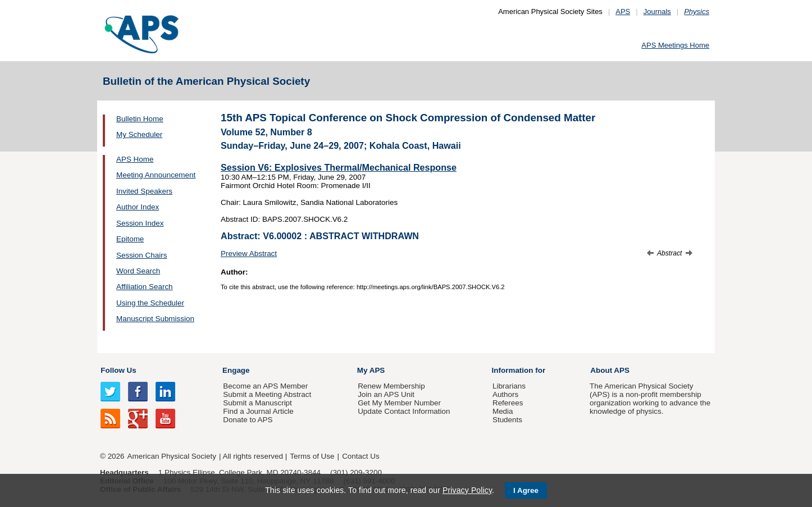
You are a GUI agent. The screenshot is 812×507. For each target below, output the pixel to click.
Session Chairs (142, 255)
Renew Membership (391, 386)
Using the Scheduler (150, 303)
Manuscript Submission (155, 319)
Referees (508, 403)
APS (623, 12)
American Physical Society (172, 456)
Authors (505, 394)
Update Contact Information (404, 411)
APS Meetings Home (675, 45)
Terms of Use (312, 456)
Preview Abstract (249, 253)
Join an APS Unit (386, 394)
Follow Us (118, 370)
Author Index (138, 207)
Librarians (509, 386)
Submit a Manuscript (257, 403)
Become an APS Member (265, 386)
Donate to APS (248, 420)
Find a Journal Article (258, 411)
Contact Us (361, 456)
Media (503, 411)
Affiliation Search (145, 287)
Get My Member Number (399, 403)
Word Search (138, 271)
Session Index (140, 223)
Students (507, 420)
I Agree (526, 490)
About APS (610, 370)
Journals (657, 12)
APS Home (135, 159)
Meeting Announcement (156, 175)
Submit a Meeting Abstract (267, 394)
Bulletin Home (140, 119)
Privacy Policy (467, 490)
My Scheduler (139, 134)
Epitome (130, 239)
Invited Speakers (144, 191)
